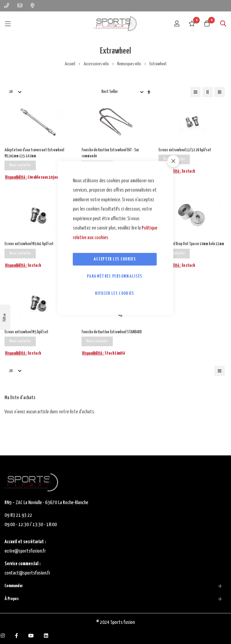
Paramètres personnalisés (115, 276)
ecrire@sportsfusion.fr (25, 551)
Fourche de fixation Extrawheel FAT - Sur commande (113, 154)
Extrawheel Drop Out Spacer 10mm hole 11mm (189, 249)
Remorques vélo (129, 64)
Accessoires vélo (97, 64)
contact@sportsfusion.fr (28, 573)
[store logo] (115, 24)
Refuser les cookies (115, 293)
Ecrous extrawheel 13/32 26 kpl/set (186, 150)
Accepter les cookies (115, 259)
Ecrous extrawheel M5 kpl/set (28, 341)
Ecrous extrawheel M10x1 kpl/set (31, 246)
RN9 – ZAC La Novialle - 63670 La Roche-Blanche (46, 503)
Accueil (70, 64)
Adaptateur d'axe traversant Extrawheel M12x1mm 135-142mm (36, 154)
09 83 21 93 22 (18, 515)
